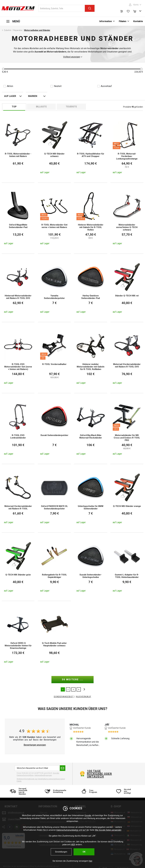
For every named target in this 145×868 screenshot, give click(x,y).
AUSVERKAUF (84, 697)
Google (88, 815)
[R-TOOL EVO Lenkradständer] (18, 429)
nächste (84, 689)
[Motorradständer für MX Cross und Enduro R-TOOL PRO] (127, 429)
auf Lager (10, 96)
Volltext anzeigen (72, 57)
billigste (41, 107)
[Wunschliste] (128, 11)
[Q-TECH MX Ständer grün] (18, 567)
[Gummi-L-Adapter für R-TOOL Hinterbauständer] (127, 567)
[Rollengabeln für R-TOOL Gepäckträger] (54, 567)
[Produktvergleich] (122, 11)
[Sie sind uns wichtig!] (125, 791)
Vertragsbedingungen (43, 775)
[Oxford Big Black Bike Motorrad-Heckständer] (91, 429)
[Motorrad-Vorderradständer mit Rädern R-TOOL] (18, 498)
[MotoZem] (18, 8)
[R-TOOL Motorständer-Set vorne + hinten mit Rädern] (54, 218)
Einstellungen (61, 852)
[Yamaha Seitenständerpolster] (54, 288)
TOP (14, 107)
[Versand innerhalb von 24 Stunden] (20, 791)
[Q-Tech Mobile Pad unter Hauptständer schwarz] (54, 636)
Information (106, 21)
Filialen (123, 21)
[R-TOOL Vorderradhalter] (54, 358)
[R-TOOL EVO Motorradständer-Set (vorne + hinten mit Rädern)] (18, 358)
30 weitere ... (72, 680)
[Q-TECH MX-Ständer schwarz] (54, 147)
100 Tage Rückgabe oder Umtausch (100, 774)
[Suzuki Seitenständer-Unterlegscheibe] (91, 567)
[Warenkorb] (136, 11)
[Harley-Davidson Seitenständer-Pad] (91, 288)
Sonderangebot (64, 697)
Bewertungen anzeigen (35, 745)
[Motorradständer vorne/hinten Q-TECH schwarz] (127, 218)
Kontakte (138, 21)
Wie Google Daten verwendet (108, 830)
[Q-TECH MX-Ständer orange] (127, 498)
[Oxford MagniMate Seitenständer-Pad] (18, 218)
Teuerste (71, 107)
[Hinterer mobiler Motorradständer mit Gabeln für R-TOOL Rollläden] (91, 358)
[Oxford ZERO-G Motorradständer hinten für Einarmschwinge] (18, 636)
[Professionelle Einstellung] (55, 791)
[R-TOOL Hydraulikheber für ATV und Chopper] (91, 147)
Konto (136, 5)
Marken (33, 96)
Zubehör (8, 30)
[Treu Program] (90, 791)
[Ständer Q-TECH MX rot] (127, 288)
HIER (73, 845)
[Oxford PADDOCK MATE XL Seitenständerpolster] (54, 498)
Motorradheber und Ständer (37, 30)
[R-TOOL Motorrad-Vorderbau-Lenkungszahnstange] (127, 147)
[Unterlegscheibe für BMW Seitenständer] (91, 498)
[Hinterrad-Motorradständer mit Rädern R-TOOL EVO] (18, 288)
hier (91, 861)
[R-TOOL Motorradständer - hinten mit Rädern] (18, 147)
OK (84, 852)
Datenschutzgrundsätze (67, 830)
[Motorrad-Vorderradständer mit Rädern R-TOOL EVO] (127, 358)
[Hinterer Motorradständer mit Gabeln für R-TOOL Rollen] (91, 218)
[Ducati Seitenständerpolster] (54, 429)
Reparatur (18, 30)
